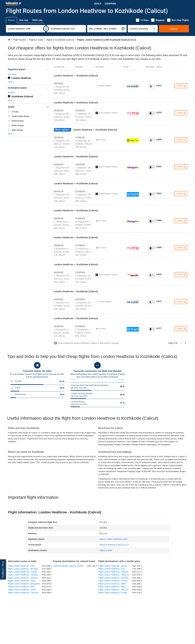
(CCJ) (114, 545)
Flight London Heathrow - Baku (112, 587)
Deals (98, 4)
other (11, 82)
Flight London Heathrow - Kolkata (23, 572)
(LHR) (113, 539)
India (12, 93)
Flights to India (106, 550)
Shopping (110, 4)
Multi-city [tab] (37, 20)
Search (174, 29)
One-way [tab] (24, 20)
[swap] (46, 29)
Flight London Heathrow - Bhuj (21, 587)
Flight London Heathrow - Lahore (113, 566)
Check (181, 86)
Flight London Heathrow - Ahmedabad (25, 575)
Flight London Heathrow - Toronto (113, 581)
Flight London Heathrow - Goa (21, 566)
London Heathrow (21, 78)
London (13, 74)
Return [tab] (12, 20)
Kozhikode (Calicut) (22, 96)
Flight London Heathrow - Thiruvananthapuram (25, 593)
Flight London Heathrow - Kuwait (113, 593)
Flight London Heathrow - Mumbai (23, 569)
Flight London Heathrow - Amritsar (23, 578)
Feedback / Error (3, 569)
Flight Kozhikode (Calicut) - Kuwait (68, 566)
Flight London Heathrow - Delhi (22, 581)
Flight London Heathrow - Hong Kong (115, 575)
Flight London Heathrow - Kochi (22, 590)
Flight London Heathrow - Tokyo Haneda (115, 590)
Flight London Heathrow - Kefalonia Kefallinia (115, 572)
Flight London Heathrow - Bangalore (24, 584)
